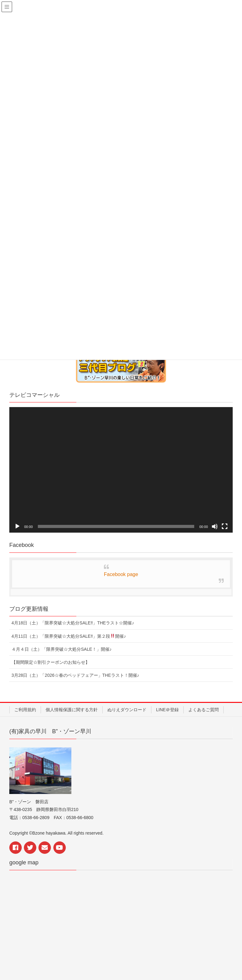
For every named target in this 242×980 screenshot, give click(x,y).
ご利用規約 (25, 710)
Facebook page (121, 574)
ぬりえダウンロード (127, 710)
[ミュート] (215, 526)
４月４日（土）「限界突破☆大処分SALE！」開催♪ (62, 649)
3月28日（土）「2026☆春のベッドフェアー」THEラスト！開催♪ (75, 675)
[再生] (17, 526)
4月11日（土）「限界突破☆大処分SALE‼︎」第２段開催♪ (69, 636)
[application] (121, 470)
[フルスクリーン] (225, 526)
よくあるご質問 (204, 710)
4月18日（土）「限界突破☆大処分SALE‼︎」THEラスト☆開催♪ (73, 623)
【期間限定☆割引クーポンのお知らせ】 (51, 662)
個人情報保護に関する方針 (72, 710)
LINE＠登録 (167, 710)
